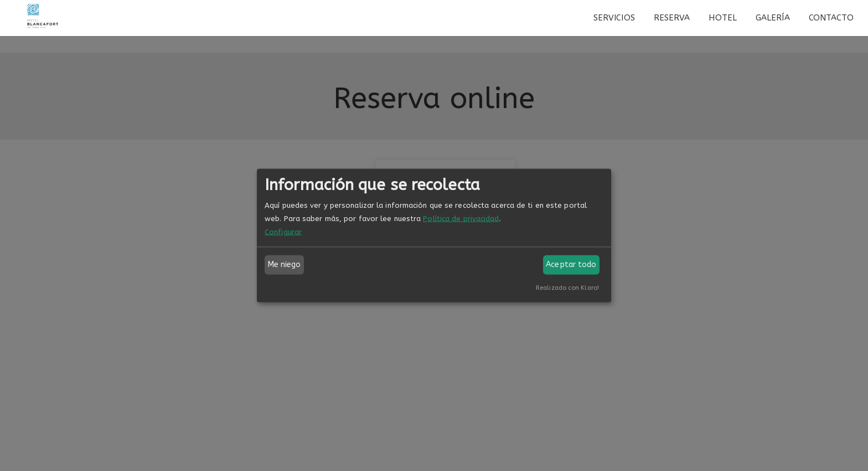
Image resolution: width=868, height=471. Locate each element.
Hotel (723, 18)
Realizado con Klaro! (567, 287)
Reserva (672, 18)
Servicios (614, 18)
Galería (773, 18)
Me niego (285, 265)
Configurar (283, 231)
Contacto (831, 18)
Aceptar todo (571, 265)
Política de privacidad (461, 218)
